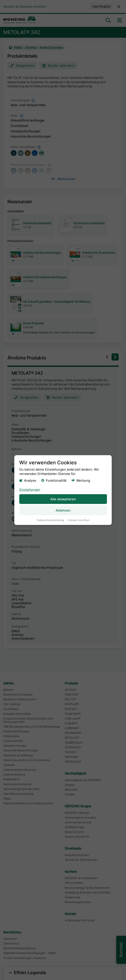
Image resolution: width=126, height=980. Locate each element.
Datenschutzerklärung (50, 520)
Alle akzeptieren (63, 499)
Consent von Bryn (79, 520)
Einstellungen (30, 489)
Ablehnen (63, 510)
